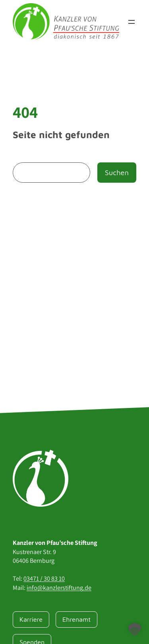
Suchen (117, 173)
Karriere (31, 619)
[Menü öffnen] (132, 22)
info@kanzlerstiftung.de (59, 588)
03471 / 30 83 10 (44, 579)
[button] (135, 630)
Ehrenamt (76, 619)
